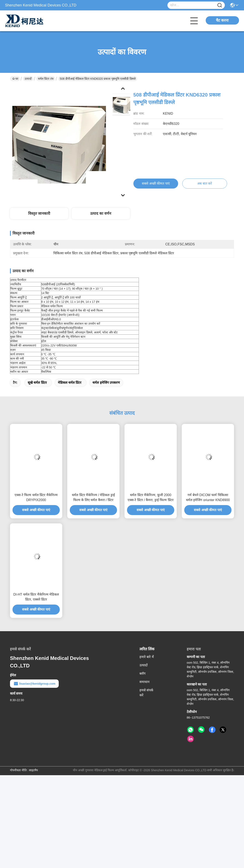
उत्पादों (28, 79)
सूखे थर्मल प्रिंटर (37, 383)
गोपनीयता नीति (18, 770)
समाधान (144, 682)
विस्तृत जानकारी (39, 214)
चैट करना (222, 20)
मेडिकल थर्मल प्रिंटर (70, 383)
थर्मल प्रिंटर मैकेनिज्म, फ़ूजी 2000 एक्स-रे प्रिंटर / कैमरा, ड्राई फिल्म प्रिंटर (151, 497)
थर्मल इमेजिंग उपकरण (106, 383)
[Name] (220, 5)
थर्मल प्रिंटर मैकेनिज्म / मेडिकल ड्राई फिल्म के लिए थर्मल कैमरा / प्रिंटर (93, 497)
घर (15, 79)
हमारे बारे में (147, 657)
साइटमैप (33, 770)
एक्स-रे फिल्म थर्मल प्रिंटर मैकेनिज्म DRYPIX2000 (36, 497)
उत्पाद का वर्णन (101, 214)
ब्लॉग (143, 674)
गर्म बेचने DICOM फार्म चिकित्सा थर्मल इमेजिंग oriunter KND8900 (208, 497)
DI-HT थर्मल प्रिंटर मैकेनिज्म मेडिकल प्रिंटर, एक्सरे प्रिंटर (36, 597)
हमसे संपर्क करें (146, 693)
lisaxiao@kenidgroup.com (34, 684)
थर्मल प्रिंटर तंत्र (46, 79)
